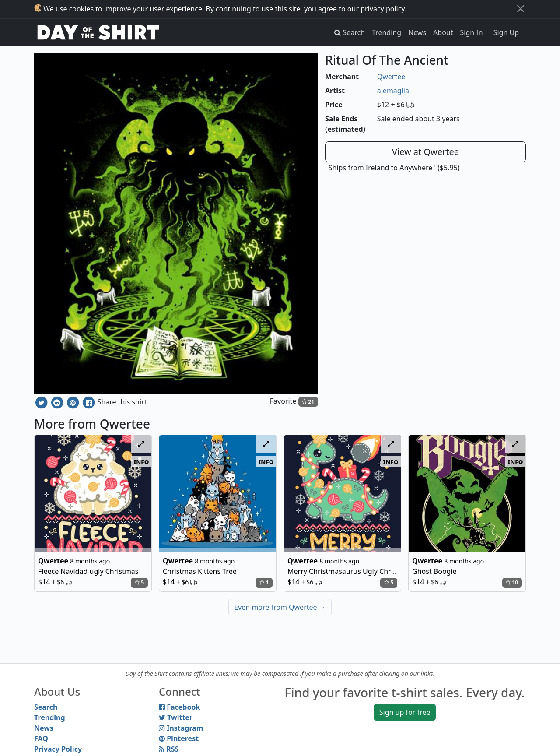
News (417, 32)
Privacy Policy (58, 749)
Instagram (181, 728)
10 (512, 582)
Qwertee (391, 77)
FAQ (41, 738)
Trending (387, 32)
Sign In (472, 32)
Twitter (176, 717)
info (142, 461)
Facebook (179, 707)
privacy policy (383, 9)
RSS (169, 749)
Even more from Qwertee (280, 607)
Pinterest (179, 738)
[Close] (521, 9)
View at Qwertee (425, 152)
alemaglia (393, 91)
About (443, 32)
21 (308, 402)
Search (46, 707)
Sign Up (506, 32)
